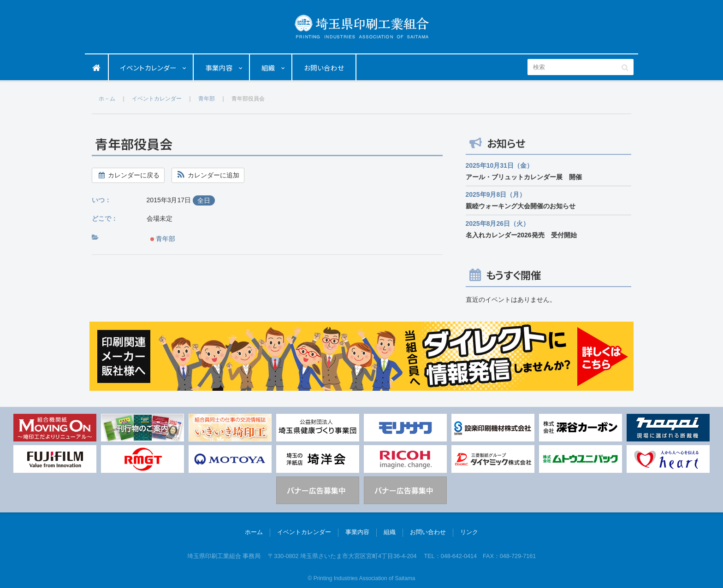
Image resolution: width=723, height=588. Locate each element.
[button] (208, 175)
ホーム (97, 68)
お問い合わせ (324, 68)
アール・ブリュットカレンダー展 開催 (524, 177)
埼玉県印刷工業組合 (362, 26)
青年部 (163, 239)
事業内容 (219, 68)
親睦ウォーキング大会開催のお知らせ (521, 206)
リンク (469, 532)
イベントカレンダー (148, 68)
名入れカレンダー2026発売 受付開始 (521, 235)
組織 (268, 68)
